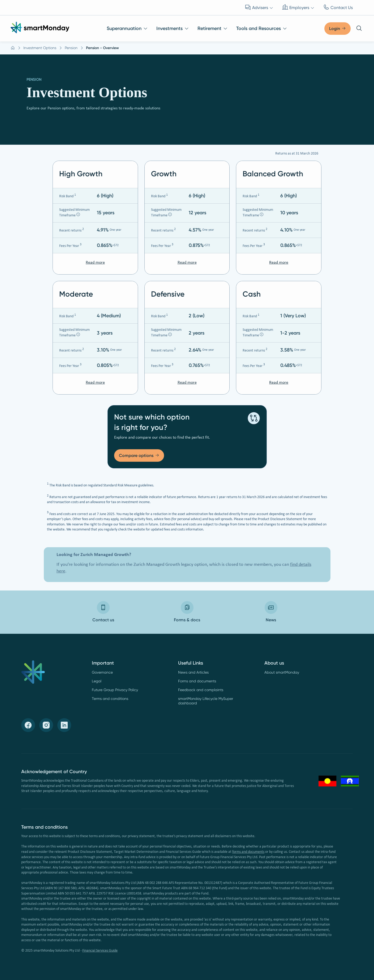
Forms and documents (197, 681)
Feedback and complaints (201, 690)
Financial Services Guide (100, 951)
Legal (97, 681)
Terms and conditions (110, 699)
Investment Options (40, 48)
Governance (102, 672)
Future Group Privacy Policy (115, 690)
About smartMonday (282, 672)
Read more (95, 263)
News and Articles (193, 672)
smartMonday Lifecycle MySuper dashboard (206, 701)
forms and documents (248, 852)
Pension (71, 48)
